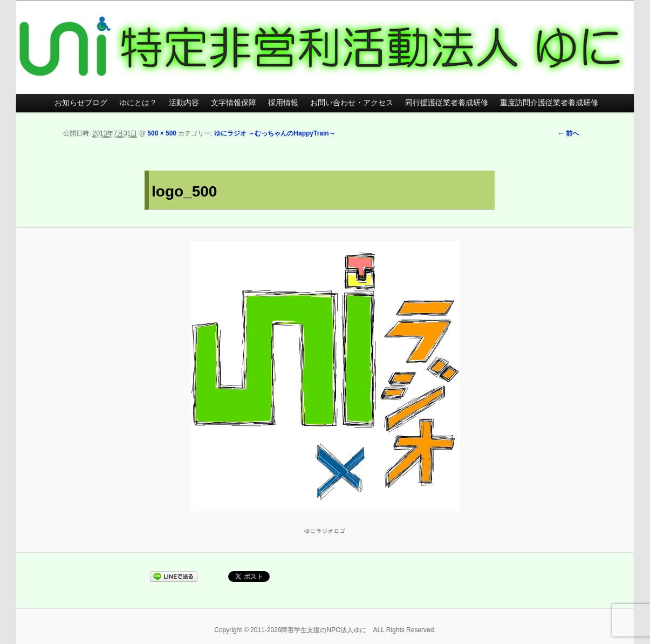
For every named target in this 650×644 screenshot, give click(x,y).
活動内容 (184, 103)
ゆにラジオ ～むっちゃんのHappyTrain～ (275, 133)
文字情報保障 (234, 103)
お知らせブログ (81, 103)
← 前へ (568, 133)
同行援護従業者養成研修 (447, 103)
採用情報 (283, 103)
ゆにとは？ (138, 103)
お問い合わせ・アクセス (352, 103)
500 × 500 (162, 133)
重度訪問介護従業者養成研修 (549, 103)
